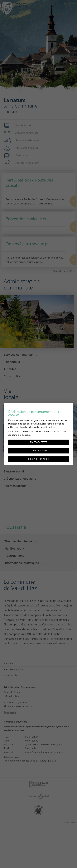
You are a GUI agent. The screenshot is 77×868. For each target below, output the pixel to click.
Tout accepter (39, 442)
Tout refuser (38, 451)
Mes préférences (39, 459)
